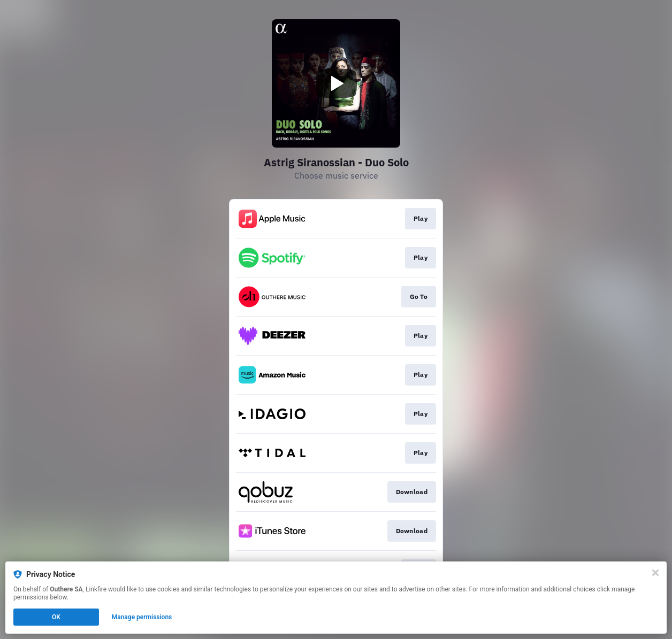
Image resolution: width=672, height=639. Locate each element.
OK (56, 617)
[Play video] (336, 83)
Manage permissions (142, 617)
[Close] (655, 573)
